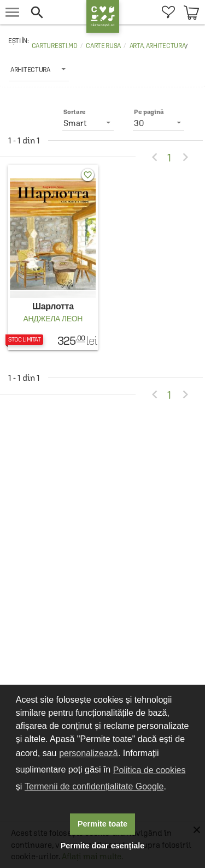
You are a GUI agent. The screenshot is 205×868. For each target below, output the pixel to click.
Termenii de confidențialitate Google (94, 786)
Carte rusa (103, 46)
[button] (55, 12)
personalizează (89, 753)
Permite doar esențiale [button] (103, 846)
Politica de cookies (150, 770)
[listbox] (39, 69)
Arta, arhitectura (158, 46)
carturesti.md (55, 46)
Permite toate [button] (102, 824)
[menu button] (12, 12)
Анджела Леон (53, 319)
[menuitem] (168, 12)
